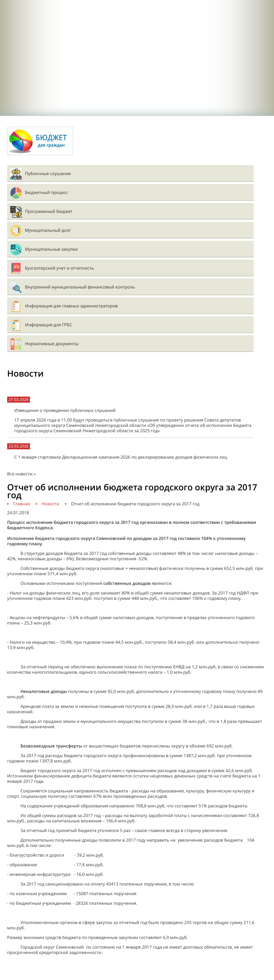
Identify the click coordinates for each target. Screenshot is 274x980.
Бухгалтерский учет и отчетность (59, 268)
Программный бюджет (49, 211)
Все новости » (21, 474)
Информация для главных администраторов (71, 306)
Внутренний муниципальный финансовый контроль (80, 287)
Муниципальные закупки (51, 249)
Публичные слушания (48, 173)
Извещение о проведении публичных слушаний (65, 410)
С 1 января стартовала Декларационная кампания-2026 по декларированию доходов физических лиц (121, 457)
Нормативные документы (52, 344)
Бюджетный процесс (46, 192)
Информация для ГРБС (49, 325)
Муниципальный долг (48, 230)
